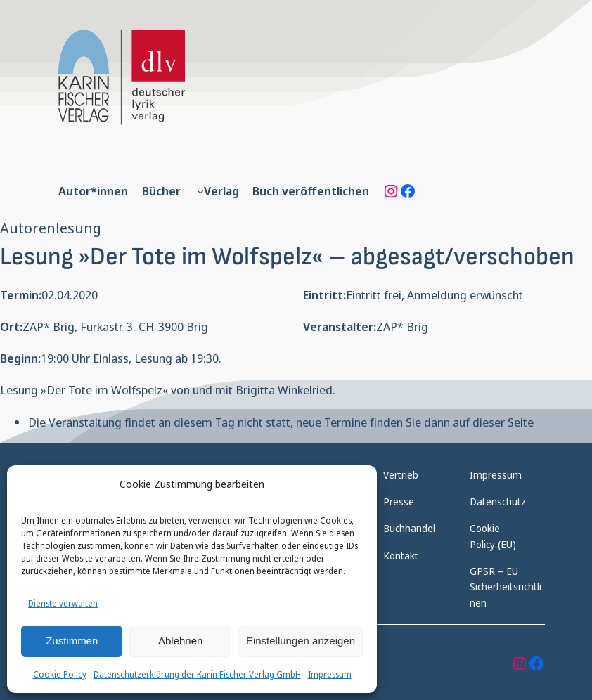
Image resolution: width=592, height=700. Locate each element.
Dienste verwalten (63, 603)
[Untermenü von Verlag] (200, 191)
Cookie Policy (60, 674)
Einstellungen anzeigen (301, 641)
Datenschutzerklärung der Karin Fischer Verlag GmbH (197, 674)
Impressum (330, 674)
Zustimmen (72, 641)
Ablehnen (180, 641)
